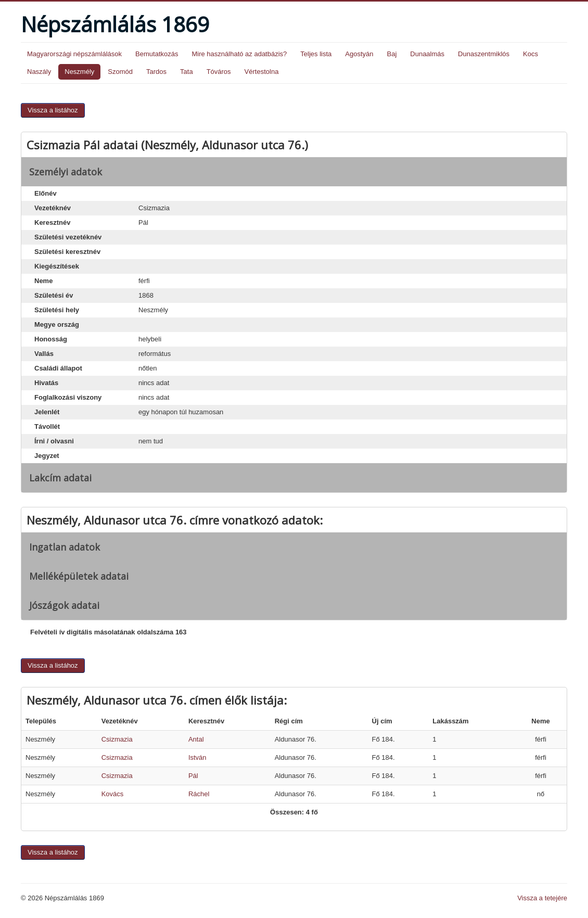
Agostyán (359, 54)
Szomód (120, 72)
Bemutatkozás (157, 54)
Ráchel (199, 794)
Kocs (531, 54)
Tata (187, 72)
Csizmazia (117, 739)
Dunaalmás (427, 54)
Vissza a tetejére (542, 898)
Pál (193, 776)
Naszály (39, 72)
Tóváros (219, 72)
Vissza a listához (53, 110)
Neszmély (79, 72)
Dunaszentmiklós (484, 54)
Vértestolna (262, 72)
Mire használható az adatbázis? (239, 54)
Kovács (113, 794)
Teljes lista (316, 54)
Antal (196, 739)
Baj (392, 54)
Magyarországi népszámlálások (74, 54)
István (197, 757)
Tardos (156, 72)
